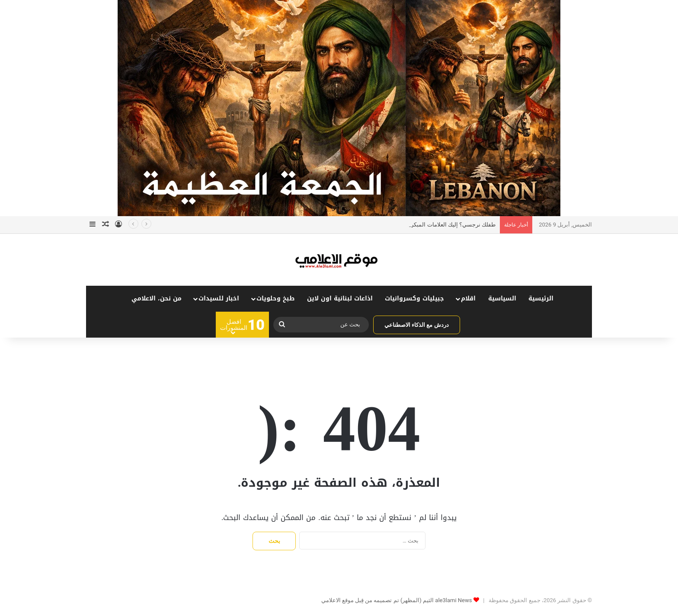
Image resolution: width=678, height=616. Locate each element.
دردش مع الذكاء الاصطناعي (417, 325)
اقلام (468, 298)
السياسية (502, 298)
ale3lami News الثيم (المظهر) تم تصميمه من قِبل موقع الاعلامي (397, 600)
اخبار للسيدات (219, 298)
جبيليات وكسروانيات (414, 298)
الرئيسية (541, 298)
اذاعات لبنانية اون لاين (340, 298)
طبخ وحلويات (275, 298)
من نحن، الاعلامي (157, 298)
